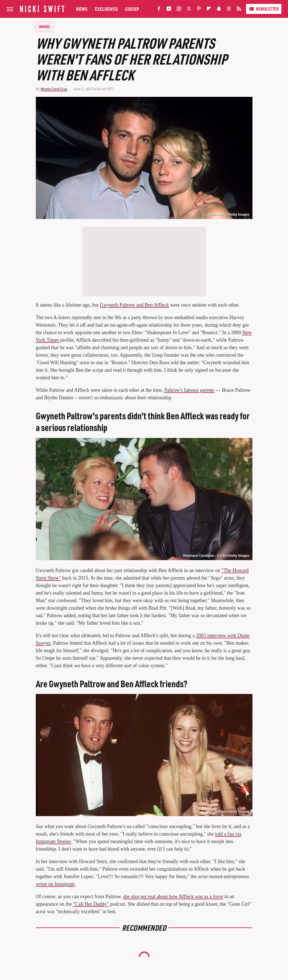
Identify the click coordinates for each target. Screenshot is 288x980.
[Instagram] (179, 10)
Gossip (132, 9)
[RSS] (239, 10)
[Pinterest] (199, 10)
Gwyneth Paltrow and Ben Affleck (134, 305)
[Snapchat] (219, 10)
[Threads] (229, 10)
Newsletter (264, 9)
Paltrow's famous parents (189, 390)
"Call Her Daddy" (91, 904)
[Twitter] (189, 10)
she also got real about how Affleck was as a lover (173, 897)
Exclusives (107, 9)
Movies (44, 26)
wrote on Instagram (55, 884)
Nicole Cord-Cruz (54, 89)
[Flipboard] (209, 10)
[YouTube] (169, 10)
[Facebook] (159, 10)
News (82, 9)
